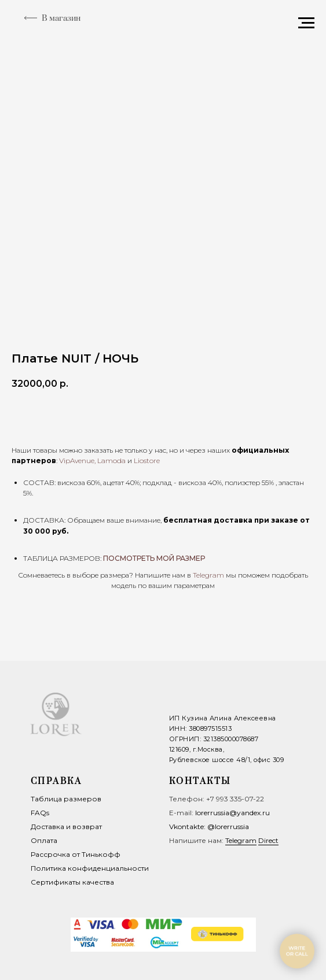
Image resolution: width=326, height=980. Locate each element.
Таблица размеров (66, 799)
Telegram (241, 840)
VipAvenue (77, 461)
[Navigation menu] (306, 23)
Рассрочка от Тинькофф (76, 854)
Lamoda (111, 461)
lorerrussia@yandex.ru (232, 813)
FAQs (40, 813)
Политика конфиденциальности (90, 868)
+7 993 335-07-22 (235, 799)
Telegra (205, 575)
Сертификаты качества (72, 882)
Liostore (147, 461)
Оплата (44, 840)
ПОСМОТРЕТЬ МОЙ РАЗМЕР (154, 558)
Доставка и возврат (66, 826)
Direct (268, 840)
